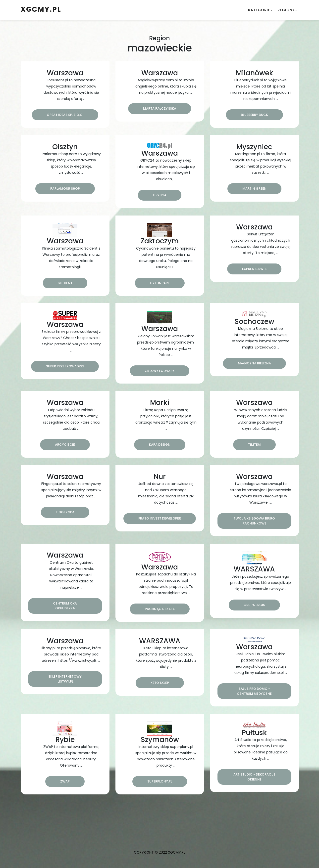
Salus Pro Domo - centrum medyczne (254, 691)
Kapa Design (160, 445)
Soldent (65, 283)
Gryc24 (160, 195)
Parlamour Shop (65, 189)
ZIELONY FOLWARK (160, 371)
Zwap (65, 781)
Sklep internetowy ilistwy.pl (65, 679)
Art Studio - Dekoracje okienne (254, 777)
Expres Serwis (254, 269)
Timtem (254, 445)
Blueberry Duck (254, 115)
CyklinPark (160, 283)
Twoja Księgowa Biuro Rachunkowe (254, 521)
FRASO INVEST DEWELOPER (160, 518)
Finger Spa (65, 512)
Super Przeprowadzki (65, 366)
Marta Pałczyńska (160, 108)
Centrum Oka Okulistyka (65, 606)
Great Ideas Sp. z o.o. (65, 115)
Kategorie (259, 10)
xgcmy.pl (41, 9)
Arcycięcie (65, 445)
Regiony (286, 10)
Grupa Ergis (254, 605)
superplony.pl (160, 781)
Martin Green (254, 189)
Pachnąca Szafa (160, 609)
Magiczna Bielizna (254, 363)
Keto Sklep (160, 683)
